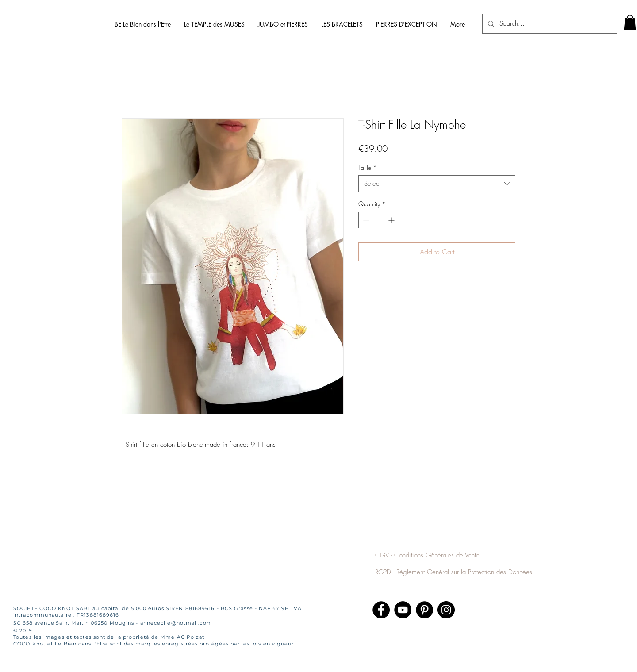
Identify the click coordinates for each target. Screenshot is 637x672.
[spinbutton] (379, 220)
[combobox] (437, 184)
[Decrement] (365, 220)
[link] (630, 22)
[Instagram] (446, 610)
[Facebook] (381, 610)
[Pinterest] (424, 610)
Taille (368, 167)
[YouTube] (403, 610)
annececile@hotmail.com (176, 623)
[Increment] (392, 220)
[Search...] (549, 24)
